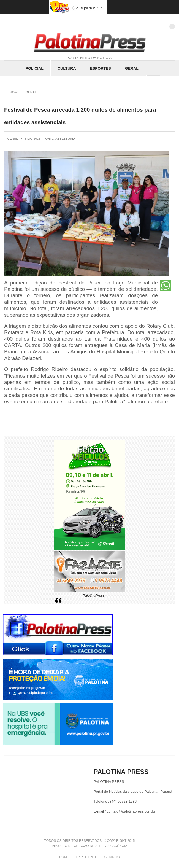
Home (15, 92)
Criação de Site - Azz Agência (101, 846)
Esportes (101, 68)
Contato (112, 857)
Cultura (67, 68)
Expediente (87, 857)
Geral (132, 68)
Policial (35, 68)
